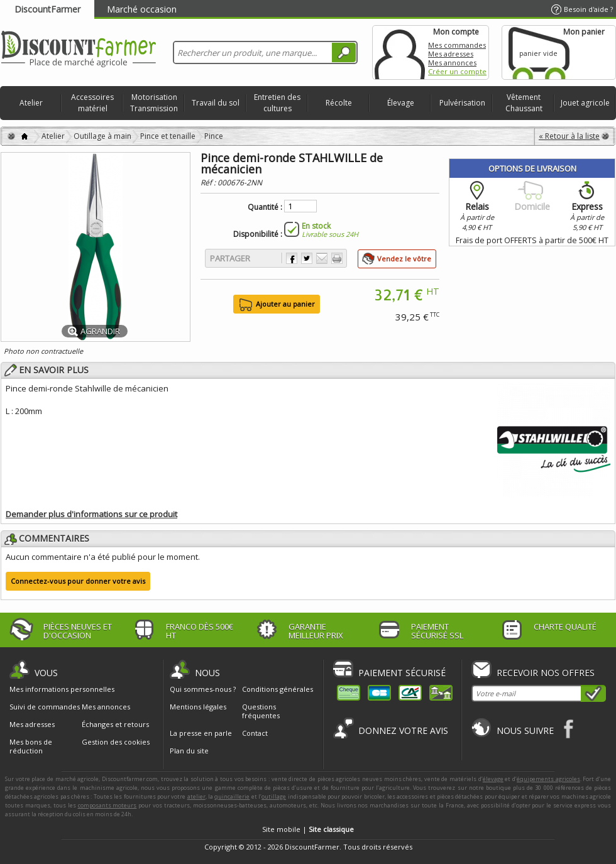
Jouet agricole (585, 103)
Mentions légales (198, 707)
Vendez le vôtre (404, 259)
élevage (493, 779)
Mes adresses (451, 54)
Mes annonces (452, 63)
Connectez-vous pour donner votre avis (78, 581)
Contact (255, 733)
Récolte (339, 103)
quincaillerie (232, 796)
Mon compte (400, 52)
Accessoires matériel (92, 103)
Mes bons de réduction (31, 746)
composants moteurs (107, 805)
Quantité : (265, 207)
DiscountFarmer (47, 9)
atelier (196, 796)
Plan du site (189, 751)
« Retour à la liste (569, 136)
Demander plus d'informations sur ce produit (91, 514)
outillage (274, 796)
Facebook (569, 729)
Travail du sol (216, 103)
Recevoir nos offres (546, 673)
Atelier (31, 103)
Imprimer (337, 258)
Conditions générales (278, 689)
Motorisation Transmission (154, 103)
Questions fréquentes (261, 711)
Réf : (209, 183)
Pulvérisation (462, 103)
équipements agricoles (548, 779)
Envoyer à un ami (322, 258)
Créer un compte (457, 71)
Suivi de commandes (45, 707)
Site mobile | (308, 829)
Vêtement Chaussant (524, 103)
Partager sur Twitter (307, 258)
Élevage (401, 103)
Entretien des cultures (277, 103)
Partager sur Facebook (292, 258)
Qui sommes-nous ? (203, 689)
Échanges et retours (115, 725)
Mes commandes (457, 45)
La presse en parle (201, 733)
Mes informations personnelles (62, 689)
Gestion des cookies (116, 742)
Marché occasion (142, 9)
